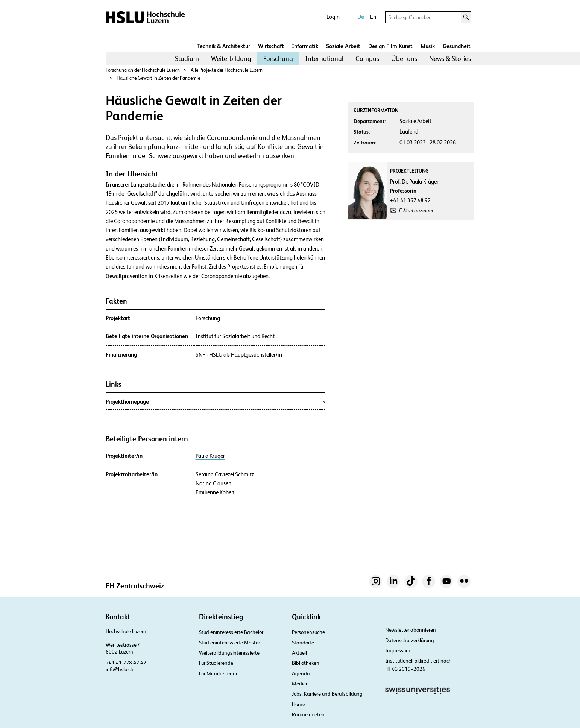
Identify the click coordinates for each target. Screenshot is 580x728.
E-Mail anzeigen (417, 210)
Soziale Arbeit (343, 46)
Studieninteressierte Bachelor (231, 632)
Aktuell (299, 653)
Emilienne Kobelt (215, 492)
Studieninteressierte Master (229, 643)
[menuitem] (187, 59)
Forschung (278, 59)
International (324, 59)
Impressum (398, 650)
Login (333, 17)
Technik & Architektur (224, 46)
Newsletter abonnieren (411, 630)
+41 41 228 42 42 (126, 663)
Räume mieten (308, 714)
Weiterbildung (231, 59)
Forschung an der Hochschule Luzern (143, 70)
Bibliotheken (306, 663)
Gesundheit (457, 46)
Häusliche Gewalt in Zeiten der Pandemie (158, 78)
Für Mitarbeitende (219, 673)
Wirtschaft (271, 46)
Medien (300, 684)
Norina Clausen (213, 483)
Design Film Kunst (390, 46)
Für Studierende (216, 663)
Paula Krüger (210, 456)
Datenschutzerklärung (410, 640)
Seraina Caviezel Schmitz (225, 474)
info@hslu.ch (120, 669)
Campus (367, 59)
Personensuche (308, 632)
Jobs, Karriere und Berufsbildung (327, 694)
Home (298, 704)
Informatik (305, 46)
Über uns (404, 59)
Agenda (301, 673)
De (361, 17)
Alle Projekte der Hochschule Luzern (227, 70)
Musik (428, 46)
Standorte (303, 643)
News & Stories (450, 59)
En (373, 17)
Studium (187, 59)
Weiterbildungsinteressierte (229, 653)
